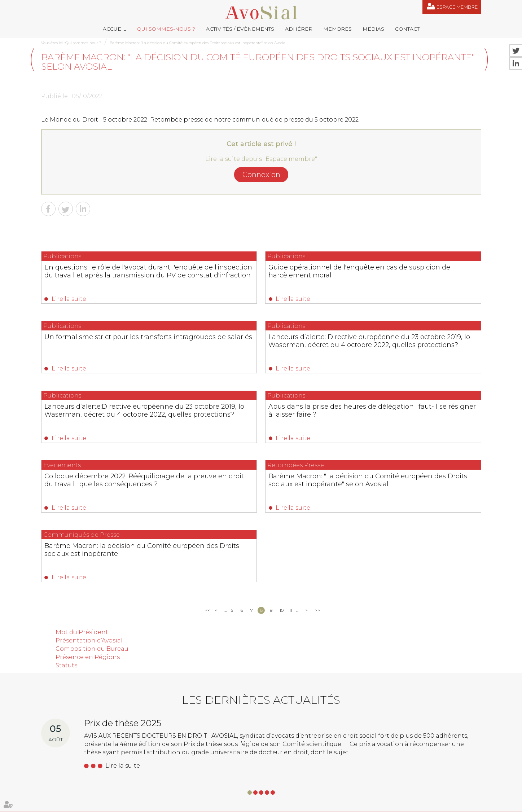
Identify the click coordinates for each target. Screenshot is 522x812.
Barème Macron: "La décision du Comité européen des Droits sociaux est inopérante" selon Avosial (198, 43)
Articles (361, 804)
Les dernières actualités (261, 573)
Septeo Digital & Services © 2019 (449, 805)
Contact (407, 29)
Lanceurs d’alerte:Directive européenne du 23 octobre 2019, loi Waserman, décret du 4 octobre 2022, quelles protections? (257, 352)
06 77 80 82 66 (74, 734)
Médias (373, 29)
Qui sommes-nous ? (166, 29)
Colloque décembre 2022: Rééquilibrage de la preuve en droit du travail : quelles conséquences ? (103, 422)
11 (291, 483)
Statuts (66, 538)
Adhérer (299, 29)
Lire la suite (69, 299)
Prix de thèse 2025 (123, 596)
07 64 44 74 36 (435, 760)
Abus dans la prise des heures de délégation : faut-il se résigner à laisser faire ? (409, 348)
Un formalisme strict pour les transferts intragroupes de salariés (411, 271)
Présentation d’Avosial (89, 513)
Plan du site (258, 804)
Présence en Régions (88, 529)
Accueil (115, 29)
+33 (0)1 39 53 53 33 (374, 760)
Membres (337, 29)
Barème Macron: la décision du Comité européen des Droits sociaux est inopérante (414, 422)
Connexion (261, 175)
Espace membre (457, 7)
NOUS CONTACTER (82, 781)
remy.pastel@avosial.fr (294, 724)
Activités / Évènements (240, 29)
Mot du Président (82, 505)
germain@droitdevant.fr (300, 760)
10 (282, 483)
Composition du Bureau (92, 521)
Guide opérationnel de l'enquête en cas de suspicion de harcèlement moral (258, 275)
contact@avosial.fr (364, 724)
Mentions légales (292, 804)
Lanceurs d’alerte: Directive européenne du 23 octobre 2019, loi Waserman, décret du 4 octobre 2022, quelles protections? (102, 352)
